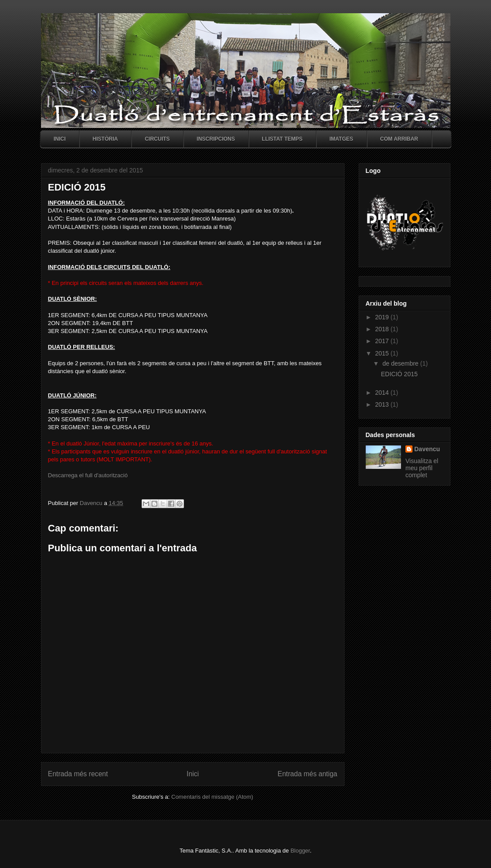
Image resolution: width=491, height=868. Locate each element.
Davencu (427, 449)
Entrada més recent (78, 774)
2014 (383, 393)
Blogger (300, 851)
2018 (383, 329)
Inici (60, 139)
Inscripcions (216, 139)
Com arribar (399, 139)
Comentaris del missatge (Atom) (212, 797)
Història (105, 139)
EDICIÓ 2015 (399, 374)
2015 (383, 353)
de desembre (401, 363)
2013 (383, 404)
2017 (383, 341)
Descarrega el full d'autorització (88, 475)
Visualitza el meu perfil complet (422, 468)
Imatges (341, 139)
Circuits (157, 139)
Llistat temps (282, 139)
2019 (383, 317)
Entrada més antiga (307, 774)
